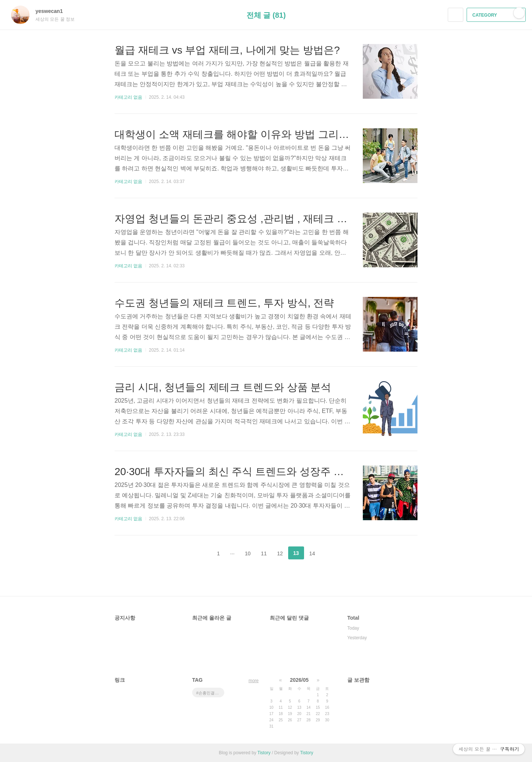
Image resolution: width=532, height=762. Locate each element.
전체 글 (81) (266, 15)
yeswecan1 (53, 11)
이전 (200, 553)
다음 (332, 553)
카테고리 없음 (128, 97)
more (254, 681)
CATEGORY (497, 15)
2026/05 (299, 680)
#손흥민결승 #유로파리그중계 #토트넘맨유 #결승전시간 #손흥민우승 (210, 693)
